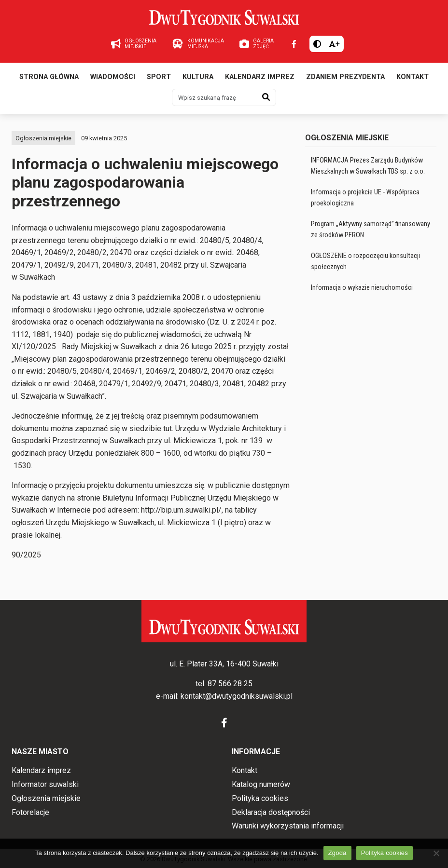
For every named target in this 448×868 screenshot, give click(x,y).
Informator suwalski (45, 784)
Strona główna (49, 77)
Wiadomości (113, 77)
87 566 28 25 (230, 684)
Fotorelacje (30, 812)
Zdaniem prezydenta (345, 77)
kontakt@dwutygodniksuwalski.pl (237, 696)
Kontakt (413, 77)
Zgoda (337, 853)
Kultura (198, 77)
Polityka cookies (260, 798)
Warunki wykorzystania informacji (288, 826)
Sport (159, 77)
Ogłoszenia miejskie (43, 138)
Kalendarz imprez (260, 77)
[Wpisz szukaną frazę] (214, 97)
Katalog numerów (261, 784)
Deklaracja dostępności (271, 812)
